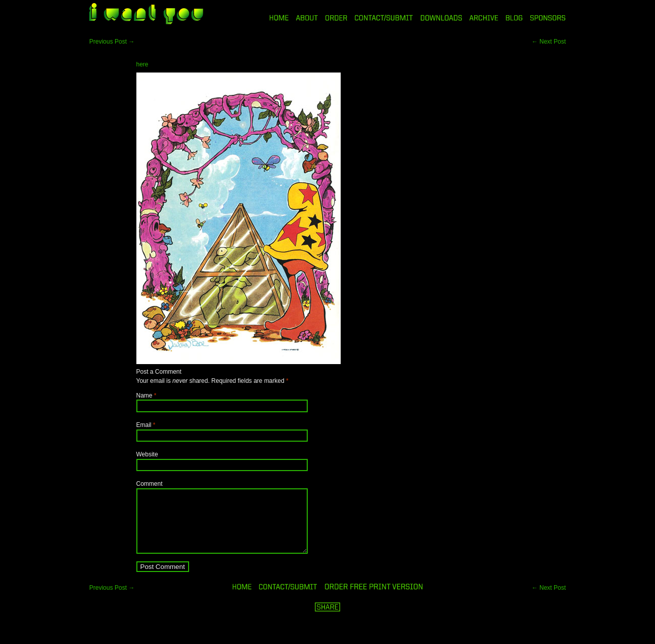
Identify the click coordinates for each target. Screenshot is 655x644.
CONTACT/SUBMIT (384, 18)
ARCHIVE (484, 18)
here (142, 64)
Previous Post (112, 42)
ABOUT (307, 18)
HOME (279, 18)
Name (144, 396)
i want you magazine (146, 15)
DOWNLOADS (441, 18)
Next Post (549, 42)
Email (144, 425)
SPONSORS (548, 18)
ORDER (336, 18)
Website (147, 454)
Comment (150, 484)
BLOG (514, 18)
